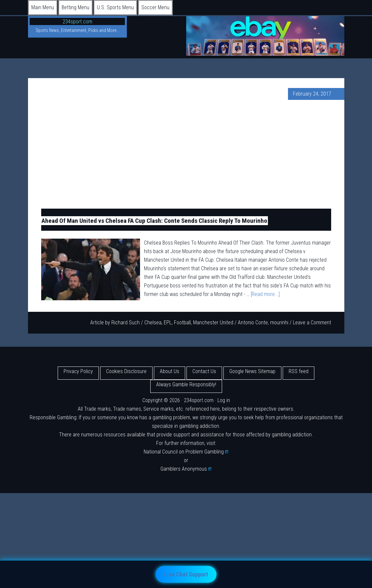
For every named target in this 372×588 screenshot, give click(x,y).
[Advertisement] (186, 154)
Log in (224, 400)
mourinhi (279, 323)
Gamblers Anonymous (186, 469)
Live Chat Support (186, 574)
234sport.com (77, 22)
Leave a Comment (312, 323)
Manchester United (213, 323)
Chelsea (153, 323)
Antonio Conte (253, 323)
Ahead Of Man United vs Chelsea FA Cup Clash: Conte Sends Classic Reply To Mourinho (154, 221)
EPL (168, 323)
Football (182, 323)
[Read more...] (265, 294)
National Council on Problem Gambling (186, 452)
